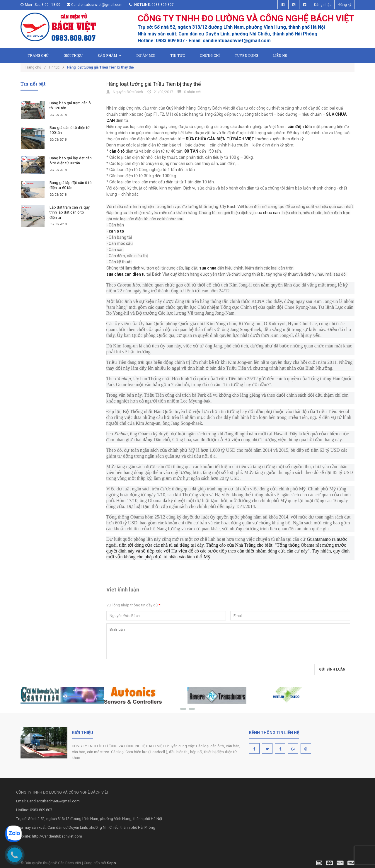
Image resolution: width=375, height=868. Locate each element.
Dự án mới (146, 55)
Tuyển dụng (246, 55)
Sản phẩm (109, 55)
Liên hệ (280, 55)
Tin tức (178, 55)
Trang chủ (38, 55)
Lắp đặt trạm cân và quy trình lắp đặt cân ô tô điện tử (70, 212)
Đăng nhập (323, 5)
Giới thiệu (73, 55)
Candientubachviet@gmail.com (97, 5)
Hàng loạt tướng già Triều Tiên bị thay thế (154, 84)
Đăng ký (345, 5)
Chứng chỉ (210, 55)
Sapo (111, 863)
